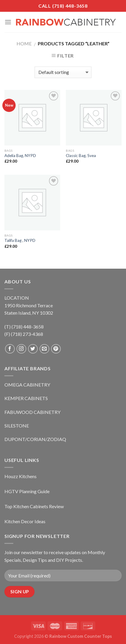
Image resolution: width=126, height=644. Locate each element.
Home (24, 43)
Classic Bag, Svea (81, 156)
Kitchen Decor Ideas (25, 521)
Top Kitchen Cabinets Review (34, 506)
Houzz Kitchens (21, 476)
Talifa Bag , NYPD (20, 240)
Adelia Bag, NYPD (20, 156)
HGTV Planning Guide (27, 491)
